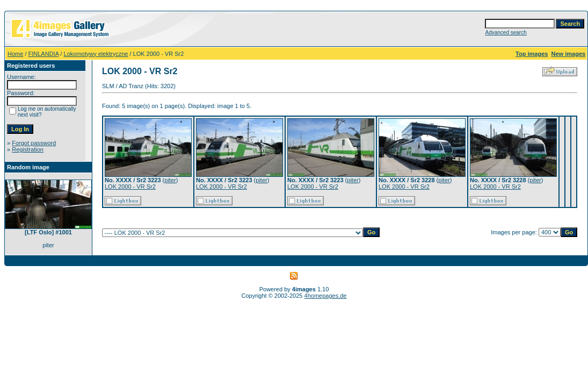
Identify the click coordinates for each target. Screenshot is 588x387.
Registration (28, 149)
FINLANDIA (44, 54)
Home (15, 54)
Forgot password (34, 143)
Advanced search (506, 33)
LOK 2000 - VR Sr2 (130, 187)
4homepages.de (326, 296)
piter (170, 180)
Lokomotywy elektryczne (96, 54)
